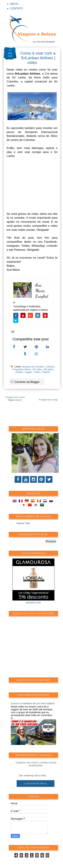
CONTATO (16, 8)
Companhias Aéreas (22, 369)
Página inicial (15, 400)
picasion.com (34, 602)
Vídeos (38, 372)
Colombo (50, 367)
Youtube (46, 372)
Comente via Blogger (25, 381)
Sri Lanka (37, 369)
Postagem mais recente (15, 397)
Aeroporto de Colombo (33, 367)
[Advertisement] (36, 649)
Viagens (29, 372)
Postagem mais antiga (48, 400)
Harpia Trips (23, 523)
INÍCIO (14, 4)
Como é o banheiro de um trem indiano (33, 703)
